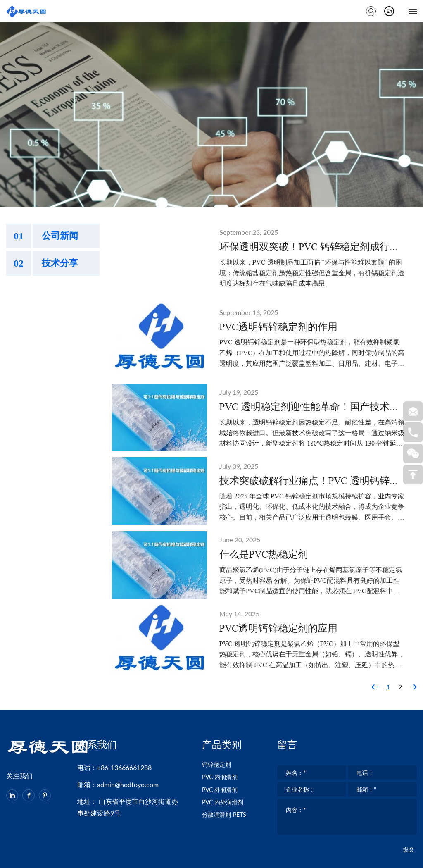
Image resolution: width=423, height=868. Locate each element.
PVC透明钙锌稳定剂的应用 (278, 572)
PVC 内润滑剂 (223, 725)
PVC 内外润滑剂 (226, 754)
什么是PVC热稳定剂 (264, 498)
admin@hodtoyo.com (128, 730)
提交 (409, 810)
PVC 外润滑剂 (223, 740)
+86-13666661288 (124, 713)
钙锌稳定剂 (219, 711)
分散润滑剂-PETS (227, 769)
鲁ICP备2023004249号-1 (314, 857)
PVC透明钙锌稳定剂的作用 (278, 270)
